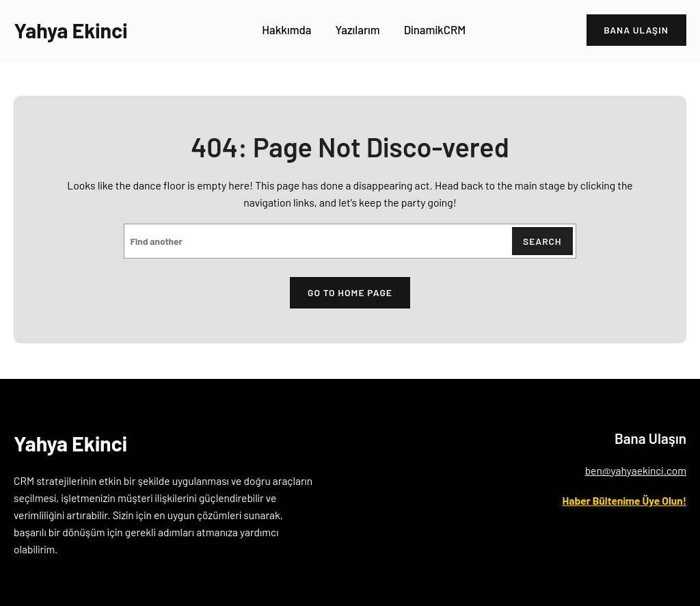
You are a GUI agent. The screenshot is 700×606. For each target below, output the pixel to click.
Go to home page (350, 292)
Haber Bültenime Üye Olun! (624, 500)
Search (542, 241)
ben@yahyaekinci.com (636, 470)
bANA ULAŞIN (636, 30)
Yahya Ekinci (70, 30)
